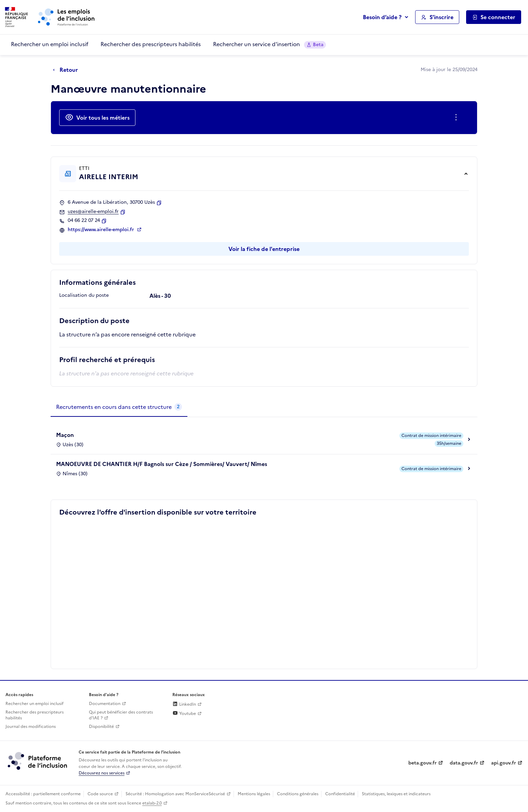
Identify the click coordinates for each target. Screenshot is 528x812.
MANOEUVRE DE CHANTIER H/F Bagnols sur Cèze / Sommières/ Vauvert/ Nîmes (162, 464)
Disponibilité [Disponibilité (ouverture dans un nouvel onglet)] (101, 727)
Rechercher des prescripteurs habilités (151, 44)
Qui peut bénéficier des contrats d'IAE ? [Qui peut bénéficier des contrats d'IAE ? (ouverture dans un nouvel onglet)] (121, 715)
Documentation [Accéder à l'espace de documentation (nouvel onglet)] (105, 704)
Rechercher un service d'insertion (269, 44)
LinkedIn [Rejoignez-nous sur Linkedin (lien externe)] (184, 704)
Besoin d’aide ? (382, 17)
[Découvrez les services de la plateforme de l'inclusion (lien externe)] (38, 761)
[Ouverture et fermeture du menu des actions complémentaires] (457, 118)
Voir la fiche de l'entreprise (264, 249)
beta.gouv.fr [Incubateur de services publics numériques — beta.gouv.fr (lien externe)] (423, 763)
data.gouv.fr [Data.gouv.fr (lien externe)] (464, 763)
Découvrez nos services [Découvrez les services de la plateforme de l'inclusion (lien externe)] (102, 773)
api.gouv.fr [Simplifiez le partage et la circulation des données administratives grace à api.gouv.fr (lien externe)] (504, 763)
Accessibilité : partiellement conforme (43, 794)
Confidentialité (340, 794)
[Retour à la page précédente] (67, 70)
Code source (100, 794)
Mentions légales (254, 794)
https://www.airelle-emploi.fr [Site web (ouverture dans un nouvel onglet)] (102, 230)
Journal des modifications (31, 727)
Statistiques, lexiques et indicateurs (396, 794)
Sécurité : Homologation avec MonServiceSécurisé (175, 794)
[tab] (119, 407)
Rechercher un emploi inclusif (50, 44)
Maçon (65, 435)
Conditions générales (298, 794)
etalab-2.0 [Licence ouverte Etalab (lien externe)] (152, 803)
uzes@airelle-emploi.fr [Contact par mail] (93, 212)
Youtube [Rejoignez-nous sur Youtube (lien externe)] (184, 714)
